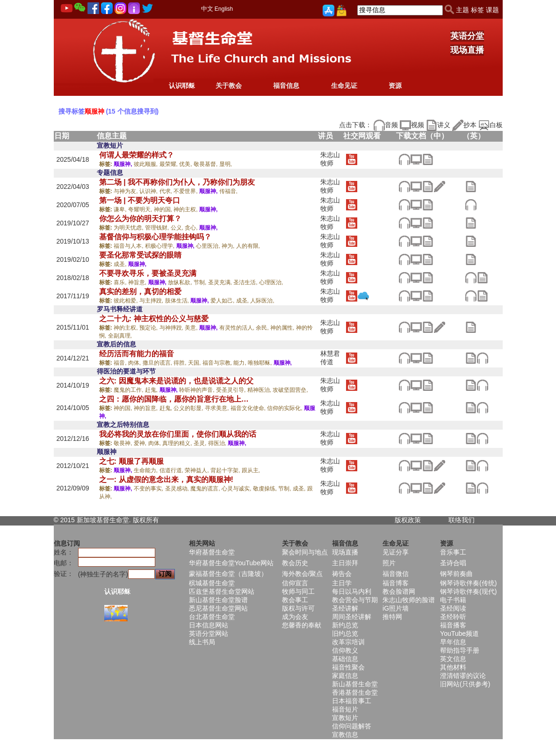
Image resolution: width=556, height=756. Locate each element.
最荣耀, (170, 164)
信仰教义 (345, 650)
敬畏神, (124, 443)
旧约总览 (345, 634)
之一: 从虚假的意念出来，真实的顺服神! (166, 479)
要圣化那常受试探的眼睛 (140, 255)
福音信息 (286, 86)
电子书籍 (453, 600)
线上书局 (202, 642)
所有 (152, 520)
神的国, (164, 209)
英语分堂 (467, 36)
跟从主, (251, 470)
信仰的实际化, (285, 408)
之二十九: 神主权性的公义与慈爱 (154, 319)
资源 (395, 86)
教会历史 (295, 563)
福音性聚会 (348, 667)
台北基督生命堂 (212, 617)
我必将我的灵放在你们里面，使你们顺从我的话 (178, 434)
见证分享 (396, 552)
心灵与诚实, (237, 489)
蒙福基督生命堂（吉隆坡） (228, 574)
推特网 (392, 617)
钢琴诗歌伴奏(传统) (468, 583)
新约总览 (345, 625)
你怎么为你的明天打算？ (140, 219)
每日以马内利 (352, 591)
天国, (195, 363)
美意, (192, 328)
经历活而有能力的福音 (137, 354)
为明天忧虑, (129, 228)
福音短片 (345, 709)
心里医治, (209, 246)
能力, (241, 363)
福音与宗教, (218, 363)
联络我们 (462, 520)
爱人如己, (223, 301)
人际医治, (262, 301)
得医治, (218, 443)
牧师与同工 (298, 591)
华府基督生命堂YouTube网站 (231, 563)
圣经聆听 (453, 617)
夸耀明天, (141, 209)
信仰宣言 (295, 583)
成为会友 (295, 617)
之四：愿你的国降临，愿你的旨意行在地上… (174, 399)
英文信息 (453, 659)
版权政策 (408, 520)
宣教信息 (345, 734)
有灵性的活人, (238, 328)
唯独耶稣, (261, 363)
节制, (201, 282)
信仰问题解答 (352, 726)
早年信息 (453, 642)
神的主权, (186, 209)
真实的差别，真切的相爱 (140, 292)
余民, (263, 328)
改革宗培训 (348, 642)
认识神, (149, 191)
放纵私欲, (181, 282)
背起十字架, (226, 470)
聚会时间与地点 (305, 552)
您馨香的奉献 (302, 625)
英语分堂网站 (209, 634)
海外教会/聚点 (303, 574)
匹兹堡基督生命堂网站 (222, 591)
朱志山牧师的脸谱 (409, 600)
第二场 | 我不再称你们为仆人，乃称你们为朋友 (177, 182)
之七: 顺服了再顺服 (131, 461)
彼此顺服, (147, 164)
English (224, 9)
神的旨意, (147, 408)
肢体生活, (178, 301)
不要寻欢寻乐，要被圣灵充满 (148, 273)
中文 (207, 9)
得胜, (181, 363)
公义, (178, 228)
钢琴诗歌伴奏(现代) (468, 591)
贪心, (192, 228)
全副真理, (120, 336)
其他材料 (453, 667)
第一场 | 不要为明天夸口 (140, 200)
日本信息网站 (209, 625)
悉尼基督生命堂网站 (218, 608)
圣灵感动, (178, 489)
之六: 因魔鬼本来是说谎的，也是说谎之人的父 (176, 381)
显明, (226, 164)
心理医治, (271, 282)
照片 (389, 563)
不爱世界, (186, 191)
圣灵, (201, 443)
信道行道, (172, 470)
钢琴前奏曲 (456, 574)
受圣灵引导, (232, 390)
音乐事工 (453, 552)
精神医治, (260, 390)
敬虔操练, (266, 489)
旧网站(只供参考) (465, 684)
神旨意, (138, 282)
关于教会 (229, 86)
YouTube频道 (459, 634)
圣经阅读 (453, 608)
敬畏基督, (206, 164)
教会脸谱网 (399, 591)
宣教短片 (345, 718)
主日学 (342, 583)
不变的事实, (149, 489)
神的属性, (283, 328)
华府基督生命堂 (212, 552)
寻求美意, (218, 408)
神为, (229, 246)
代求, (167, 191)
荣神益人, (198, 470)
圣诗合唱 (453, 563)
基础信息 (345, 659)
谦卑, (121, 209)
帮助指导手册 (460, 650)
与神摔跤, (172, 328)
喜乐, (121, 282)
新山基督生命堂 (355, 684)
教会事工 (295, 600)
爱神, (141, 443)
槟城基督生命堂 (212, 583)
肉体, (135, 363)
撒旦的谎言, (158, 363)
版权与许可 (298, 608)
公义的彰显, (189, 408)
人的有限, (248, 246)
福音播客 (453, 625)
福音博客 (396, 583)
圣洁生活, (246, 282)
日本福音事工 (352, 701)
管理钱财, (158, 228)
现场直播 (467, 50)
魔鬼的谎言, (206, 489)
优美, (186, 164)
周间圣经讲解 (352, 617)
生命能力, (147, 470)
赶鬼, (152, 390)
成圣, (121, 264)
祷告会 (342, 574)
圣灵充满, (221, 282)
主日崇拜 (345, 563)
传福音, (228, 191)
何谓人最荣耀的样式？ (137, 155)
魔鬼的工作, (129, 390)
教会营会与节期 (355, 600)
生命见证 (344, 86)
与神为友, (126, 191)
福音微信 (396, 574)
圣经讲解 (345, 608)
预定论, (149, 328)
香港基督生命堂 (355, 692)
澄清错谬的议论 (463, 676)
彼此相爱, (126, 301)
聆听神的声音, (198, 390)
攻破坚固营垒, (290, 390)
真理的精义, (178, 443)
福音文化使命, (249, 408)
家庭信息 (345, 676)
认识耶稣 (182, 86)
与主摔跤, (152, 301)
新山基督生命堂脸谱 (218, 600)
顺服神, (124, 164)
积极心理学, (161, 246)
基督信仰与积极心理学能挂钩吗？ (155, 237)
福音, (121, 363)
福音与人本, (129, 246)
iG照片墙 (396, 608)
